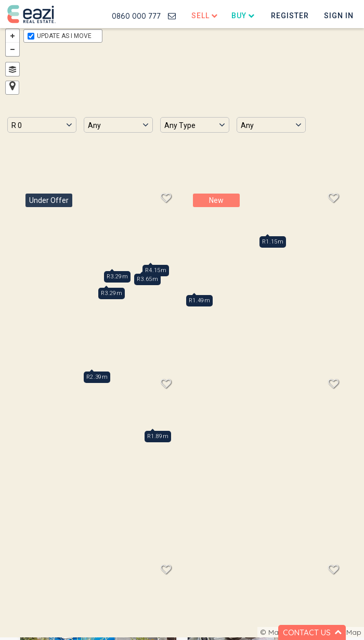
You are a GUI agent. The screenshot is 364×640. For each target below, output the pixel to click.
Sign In (339, 16)
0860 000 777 (136, 16)
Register (290, 16)
